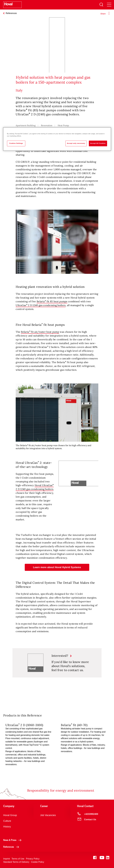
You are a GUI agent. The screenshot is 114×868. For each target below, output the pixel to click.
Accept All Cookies (98, 143)
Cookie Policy (38, 862)
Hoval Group (10, 815)
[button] (57, 567)
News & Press (13, 840)
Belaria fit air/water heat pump (40, 332)
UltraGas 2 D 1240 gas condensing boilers (41, 305)
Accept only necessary (76, 143)
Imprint (7, 859)
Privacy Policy (33, 859)
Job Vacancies (48, 815)
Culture (7, 821)
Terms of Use (18, 859)
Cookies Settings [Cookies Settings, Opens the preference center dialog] (16, 143)
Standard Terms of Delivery (16, 862)
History (7, 827)
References (12, 847)
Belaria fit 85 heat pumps (52, 301)
